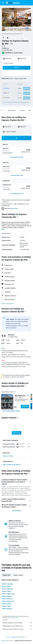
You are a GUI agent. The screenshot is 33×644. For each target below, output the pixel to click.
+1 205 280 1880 (7, 50)
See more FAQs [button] (17, 511)
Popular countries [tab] (18, 575)
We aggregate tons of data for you (17, 626)
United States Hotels (16, 637)
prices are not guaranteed (13, 618)
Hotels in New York (7, 599)
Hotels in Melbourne (8, 589)
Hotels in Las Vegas (7, 584)
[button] (3, 3)
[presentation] (21, 34)
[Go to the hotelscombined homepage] (13, 3)
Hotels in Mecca (6, 586)
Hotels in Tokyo (6, 606)
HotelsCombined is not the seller (17, 623)
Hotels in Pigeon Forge (8, 594)
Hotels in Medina (7, 596)
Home (8, 637)
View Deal (25, 407)
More (3, 229)
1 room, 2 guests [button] (8, 63)
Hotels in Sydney (7, 591)
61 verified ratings (17, 53)
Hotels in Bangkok (7, 609)
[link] (12, 411)
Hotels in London (7, 604)
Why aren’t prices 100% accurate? (17, 629)
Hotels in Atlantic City (8, 601)
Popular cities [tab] (7, 575)
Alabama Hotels (5, 641)
